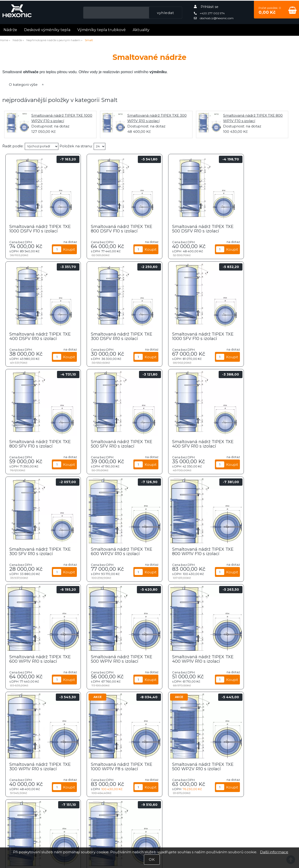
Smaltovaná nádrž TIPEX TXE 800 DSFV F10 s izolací (110, 228)
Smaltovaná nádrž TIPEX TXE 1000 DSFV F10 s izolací (38, 228)
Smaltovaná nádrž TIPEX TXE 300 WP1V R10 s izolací (258, 551)
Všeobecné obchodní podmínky (187, 829)
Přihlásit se (210, 6)
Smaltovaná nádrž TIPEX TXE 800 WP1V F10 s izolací (258, 443)
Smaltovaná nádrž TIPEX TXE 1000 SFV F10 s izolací (110, 336)
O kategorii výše (23, 84)
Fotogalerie (37, 824)
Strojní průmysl (149, 731)
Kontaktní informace (187, 834)
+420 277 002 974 (209, 13)
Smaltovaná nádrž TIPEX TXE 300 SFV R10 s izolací (109, 443)
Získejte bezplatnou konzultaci (37, 834)
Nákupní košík (187, 824)
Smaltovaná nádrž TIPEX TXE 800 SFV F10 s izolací (182, 336)
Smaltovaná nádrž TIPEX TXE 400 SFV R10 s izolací (36, 443)
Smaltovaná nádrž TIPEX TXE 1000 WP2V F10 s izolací (259, 658)
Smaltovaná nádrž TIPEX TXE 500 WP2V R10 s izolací (111, 658)
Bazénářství (238, 768)
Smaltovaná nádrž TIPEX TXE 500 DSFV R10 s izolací (184, 228)
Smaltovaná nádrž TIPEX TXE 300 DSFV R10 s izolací (37, 336)
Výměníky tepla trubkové (101, 29)
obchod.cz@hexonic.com (214, 17)
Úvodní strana (187, 813)
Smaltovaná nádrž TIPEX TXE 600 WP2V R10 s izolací (185, 443)
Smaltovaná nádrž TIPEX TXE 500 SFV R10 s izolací (256, 336)
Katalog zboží (187, 818)
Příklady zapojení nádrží (37, 829)
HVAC (91, 731)
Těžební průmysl (208, 731)
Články (37, 813)
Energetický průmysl (120, 768)
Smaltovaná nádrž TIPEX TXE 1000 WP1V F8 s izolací (37, 658)
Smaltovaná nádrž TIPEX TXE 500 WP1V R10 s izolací (111, 551)
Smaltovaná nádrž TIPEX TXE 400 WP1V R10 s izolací (185, 551)
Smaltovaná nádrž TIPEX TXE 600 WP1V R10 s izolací (37, 551)
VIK (179, 768)
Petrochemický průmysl (267, 731)
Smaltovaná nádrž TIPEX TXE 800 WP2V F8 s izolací (184, 658)
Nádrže (10, 29)
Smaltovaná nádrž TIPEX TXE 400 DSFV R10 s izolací (258, 228)
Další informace (274, 852)
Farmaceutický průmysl (61, 768)
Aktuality (141, 29)
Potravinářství (32, 731)
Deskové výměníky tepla (47, 29)
